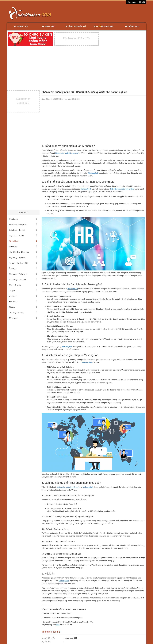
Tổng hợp (23, 318)
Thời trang (23, 219)
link (58, 625)
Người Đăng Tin (48, 638)
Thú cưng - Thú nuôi (23, 280)
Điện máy (23, 247)
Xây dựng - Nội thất (23, 258)
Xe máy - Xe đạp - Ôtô (23, 263)
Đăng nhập (132, 2)
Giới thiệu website (23, 313)
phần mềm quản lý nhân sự (68, 487)
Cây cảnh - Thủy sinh (23, 274)
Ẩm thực (23, 269)
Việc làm (23, 296)
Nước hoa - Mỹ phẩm (23, 224)
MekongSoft (73, 289)
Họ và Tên (46, 642)
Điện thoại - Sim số (23, 230)
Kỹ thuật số (23, 241)
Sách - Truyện (23, 285)
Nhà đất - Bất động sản (23, 252)
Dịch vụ (23, 307)
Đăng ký (142, 2)
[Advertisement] (105, 13)
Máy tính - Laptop (23, 235)
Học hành (23, 302)
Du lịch (23, 291)
